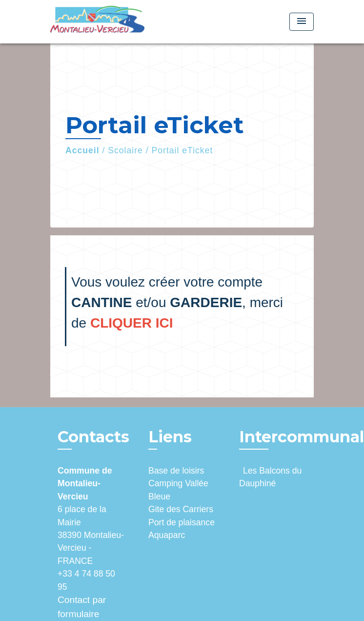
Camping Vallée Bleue (178, 490)
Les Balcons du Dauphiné (270, 477)
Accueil (82, 150)
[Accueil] (97, 22)
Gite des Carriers (181, 509)
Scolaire (125, 150)
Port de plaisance (182, 522)
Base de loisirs (176, 471)
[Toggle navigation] (302, 22)
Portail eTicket (182, 150)
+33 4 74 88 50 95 (86, 580)
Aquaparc (167, 535)
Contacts (93, 437)
